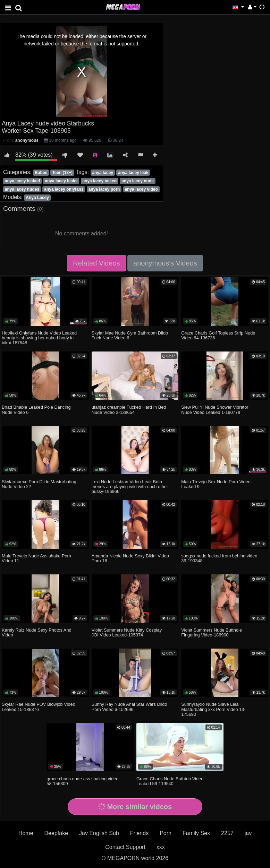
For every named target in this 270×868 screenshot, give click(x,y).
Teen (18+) (62, 173)
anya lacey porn (104, 189)
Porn (166, 833)
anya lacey (103, 173)
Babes (41, 173)
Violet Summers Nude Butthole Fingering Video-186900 (212, 632)
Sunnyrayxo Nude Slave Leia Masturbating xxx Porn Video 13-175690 (213, 709)
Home (26, 833)
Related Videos (96, 263)
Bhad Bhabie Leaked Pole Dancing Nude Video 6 (36, 410)
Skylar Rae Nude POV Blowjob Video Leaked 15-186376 (39, 707)
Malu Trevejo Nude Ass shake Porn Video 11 (36, 558)
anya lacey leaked (22, 181)
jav (248, 833)
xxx (161, 847)
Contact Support (125, 847)
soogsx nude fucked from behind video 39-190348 (219, 558)
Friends (139, 833)
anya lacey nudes (22, 189)
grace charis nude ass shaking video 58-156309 (82, 781)
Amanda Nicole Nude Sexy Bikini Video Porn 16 (130, 558)
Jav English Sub (99, 833)
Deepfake (56, 833)
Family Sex (196, 833)
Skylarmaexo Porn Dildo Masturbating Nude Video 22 (39, 484)
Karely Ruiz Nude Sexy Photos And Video (37, 632)
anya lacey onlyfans (64, 189)
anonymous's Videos (165, 263)
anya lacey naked (99, 181)
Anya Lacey (37, 198)
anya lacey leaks (61, 181)
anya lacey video (141, 189)
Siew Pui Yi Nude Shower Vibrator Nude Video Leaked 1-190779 (215, 410)
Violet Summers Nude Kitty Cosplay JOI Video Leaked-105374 (127, 632)
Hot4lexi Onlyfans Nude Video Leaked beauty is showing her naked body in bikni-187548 (39, 338)
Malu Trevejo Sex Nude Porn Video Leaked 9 (216, 484)
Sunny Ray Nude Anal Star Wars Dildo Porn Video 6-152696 (129, 707)
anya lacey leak (133, 173)
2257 (227, 833)
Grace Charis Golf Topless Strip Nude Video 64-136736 (218, 335)
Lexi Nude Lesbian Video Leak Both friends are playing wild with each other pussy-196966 (130, 487)
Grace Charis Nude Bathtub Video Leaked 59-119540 (170, 781)
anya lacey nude (138, 181)
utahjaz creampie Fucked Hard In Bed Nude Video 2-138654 (129, 410)
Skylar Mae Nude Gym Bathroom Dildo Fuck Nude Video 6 (130, 335)
